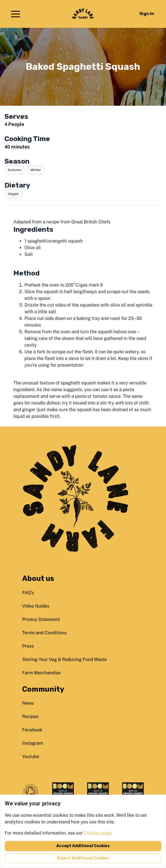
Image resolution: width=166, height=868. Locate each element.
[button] (16, 14)
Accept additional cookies (83, 846)
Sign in (147, 14)
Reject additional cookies (83, 858)
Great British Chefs (91, 222)
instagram (33, 743)
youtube (31, 757)
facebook (32, 730)
